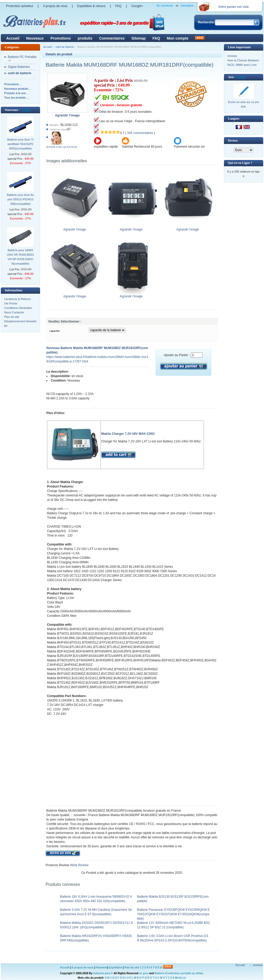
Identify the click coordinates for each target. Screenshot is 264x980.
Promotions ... (13, 84)
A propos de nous (55, 6)
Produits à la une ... (17, 93)
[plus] (26, 110)
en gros (144, 973)
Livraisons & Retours (18, 299)
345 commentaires (140, 133)
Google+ (137, 6)
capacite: (55, 331)
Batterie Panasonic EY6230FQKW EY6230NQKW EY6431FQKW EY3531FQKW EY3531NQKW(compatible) (173, 914)
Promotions (61, 38)
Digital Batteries (19, 67)
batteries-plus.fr (103, 973)
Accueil (13, 38)
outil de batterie (65, 47)
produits (85, 38)
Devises (233, 141)
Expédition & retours (91, 6)
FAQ (118, 6)
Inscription (187, 6)
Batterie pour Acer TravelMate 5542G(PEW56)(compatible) (21, 144)
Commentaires (112, 38)
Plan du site (12, 317)
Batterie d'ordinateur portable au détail (179, 973)
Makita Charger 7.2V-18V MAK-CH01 (128, 434)
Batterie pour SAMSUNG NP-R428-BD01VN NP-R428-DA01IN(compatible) (20, 257)
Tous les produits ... (17, 98)
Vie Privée (11, 303)
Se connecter (165, 6)
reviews (232, 56)
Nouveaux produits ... (18, 89)
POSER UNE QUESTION (62, 147)
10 (161, 968)
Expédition (116, 968)
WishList (180, 978)
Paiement (102, 968)
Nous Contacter (14, 312)
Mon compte (178, 38)
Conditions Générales (18, 308)
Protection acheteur (20, 6)
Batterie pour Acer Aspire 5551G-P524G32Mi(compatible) (20, 199)
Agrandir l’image (76, 228)
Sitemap (139, 38)
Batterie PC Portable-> (22, 59)
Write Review (79, 865)
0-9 (172, 978)
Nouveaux (35, 38)
